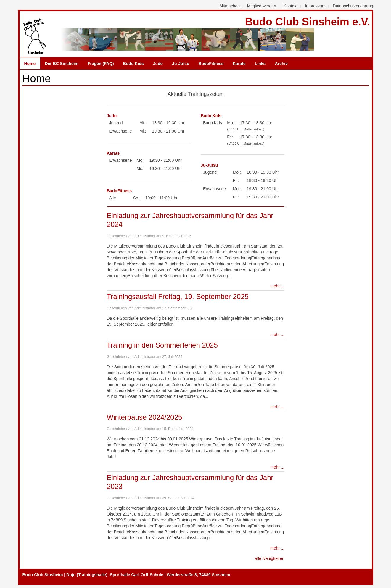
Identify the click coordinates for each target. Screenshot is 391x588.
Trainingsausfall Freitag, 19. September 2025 (178, 297)
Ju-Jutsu (181, 64)
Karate (239, 64)
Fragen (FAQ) (101, 64)
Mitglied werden (262, 6)
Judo (158, 64)
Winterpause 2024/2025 (145, 417)
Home (30, 64)
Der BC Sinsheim (62, 64)
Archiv (281, 64)
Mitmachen (230, 6)
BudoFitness (211, 64)
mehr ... (277, 286)
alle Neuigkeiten (270, 558)
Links (260, 64)
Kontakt (291, 6)
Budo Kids (133, 64)
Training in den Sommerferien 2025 (162, 345)
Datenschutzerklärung (353, 6)
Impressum (315, 6)
